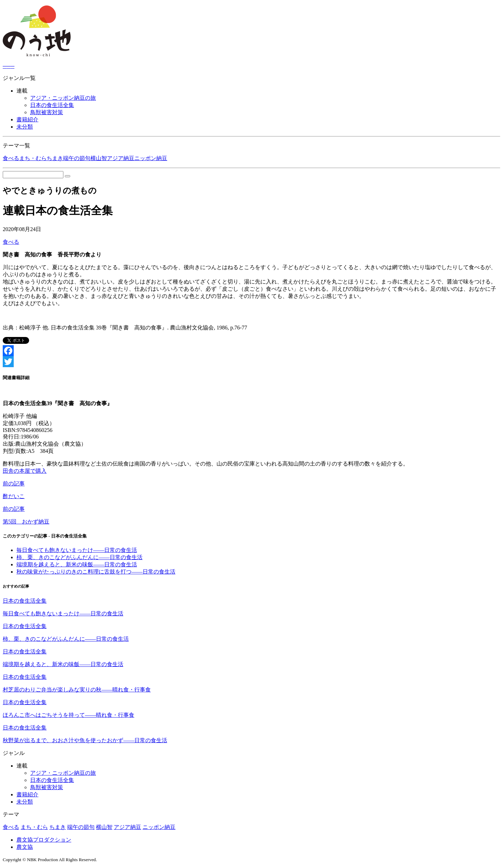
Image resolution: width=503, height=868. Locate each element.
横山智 (99, 158)
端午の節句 (77, 158)
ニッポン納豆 (151, 158)
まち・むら (33, 158)
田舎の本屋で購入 (25, 471)
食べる (11, 158)
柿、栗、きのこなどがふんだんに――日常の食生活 (79, 557)
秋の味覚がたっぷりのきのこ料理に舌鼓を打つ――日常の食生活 (96, 572)
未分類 (25, 127)
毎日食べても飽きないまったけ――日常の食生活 (77, 550)
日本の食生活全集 (52, 105)
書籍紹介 (27, 119)
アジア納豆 (121, 158)
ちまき (55, 158)
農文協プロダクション (44, 840)
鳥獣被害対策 (47, 112)
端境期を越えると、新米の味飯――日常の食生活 (77, 564)
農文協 (25, 847)
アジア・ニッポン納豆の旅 (63, 98)
